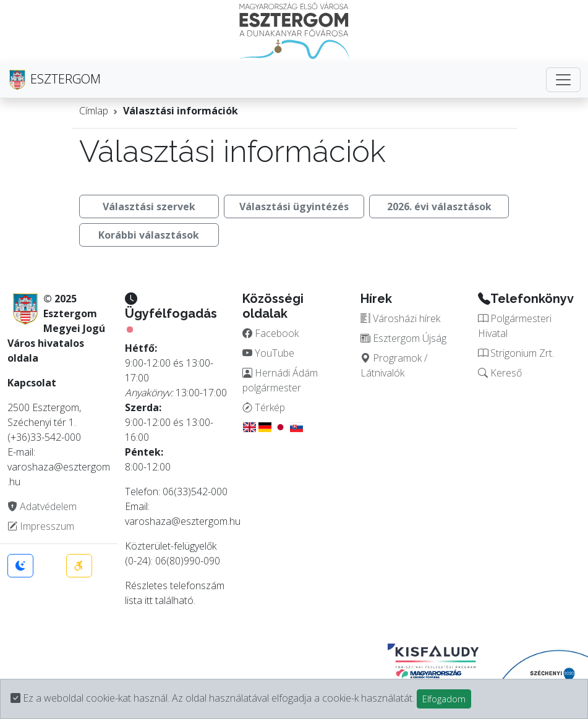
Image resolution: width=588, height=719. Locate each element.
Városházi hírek (400, 318)
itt (149, 600)
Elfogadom (444, 699)
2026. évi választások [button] (439, 206)
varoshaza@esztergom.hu (183, 521)
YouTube (268, 353)
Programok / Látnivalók (394, 365)
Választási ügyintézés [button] (294, 206)
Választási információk (181, 111)
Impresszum (41, 526)
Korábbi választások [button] (149, 235)
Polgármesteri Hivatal (515, 326)
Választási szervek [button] (149, 206)
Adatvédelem (42, 506)
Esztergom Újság (403, 338)
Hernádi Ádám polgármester (280, 380)
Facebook (271, 333)
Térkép (264, 407)
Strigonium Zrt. (516, 353)
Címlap (94, 111)
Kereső (500, 373)
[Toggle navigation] (563, 80)
